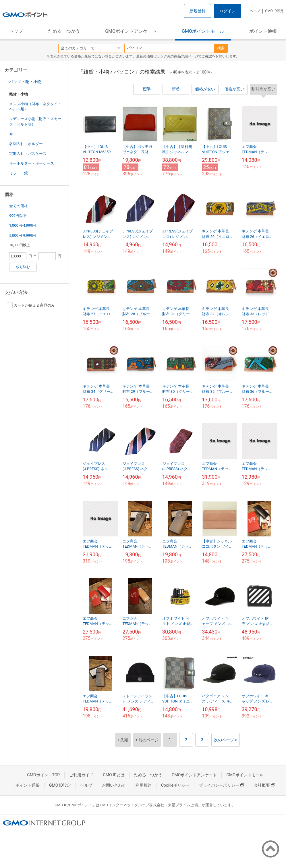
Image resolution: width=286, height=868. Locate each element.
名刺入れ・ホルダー (26, 144)
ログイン (227, 11)
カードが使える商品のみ (31, 305)
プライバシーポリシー (222, 785)
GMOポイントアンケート (131, 31)
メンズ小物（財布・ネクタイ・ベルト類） (35, 106)
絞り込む (23, 267)
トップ (16, 31)
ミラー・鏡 (19, 173)
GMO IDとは (114, 775)
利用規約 (144, 785)
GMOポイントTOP (43, 775)
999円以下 (18, 216)
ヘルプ (255, 11)
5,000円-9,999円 (23, 235)
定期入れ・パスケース (28, 154)
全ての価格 (19, 206)
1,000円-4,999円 (23, 225)
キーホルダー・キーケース (32, 163)
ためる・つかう (64, 31)
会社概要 (264, 785)
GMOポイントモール (203, 31)
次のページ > (226, 740)
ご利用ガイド (81, 775)
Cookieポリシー (175, 785)
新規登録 (198, 11)
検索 (221, 48)
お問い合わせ (114, 785)
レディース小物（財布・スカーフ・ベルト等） (35, 121)
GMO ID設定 (274, 11)
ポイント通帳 (263, 31)
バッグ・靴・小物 (25, 82)
